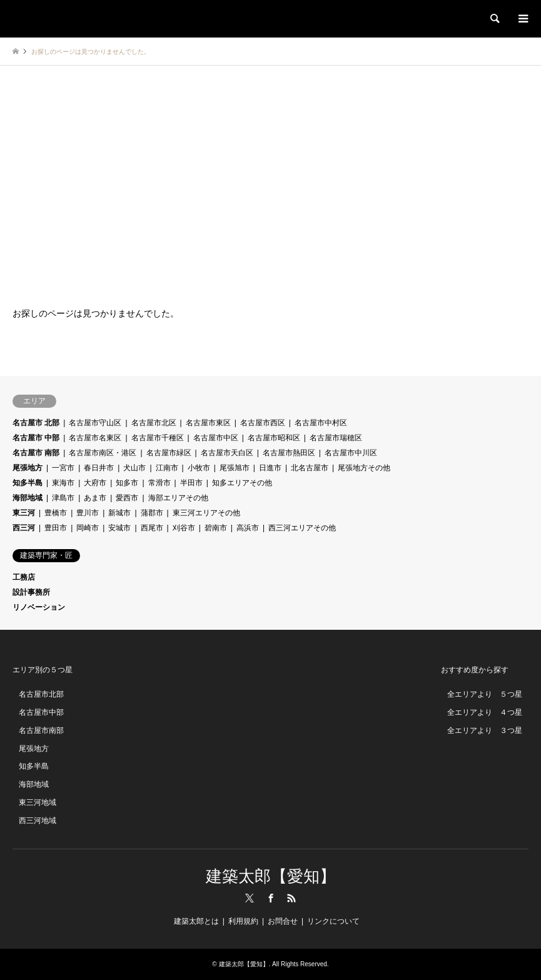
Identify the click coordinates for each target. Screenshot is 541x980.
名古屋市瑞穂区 (336, 438)
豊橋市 (56, 513)
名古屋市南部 (41, 730)
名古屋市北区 (154, 423)
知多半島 (28, 483)
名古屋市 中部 (36, 438)
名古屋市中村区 (321, 423)
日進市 (270, 468)
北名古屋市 (310, 468)
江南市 (167, 468)
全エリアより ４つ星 (485, 712)
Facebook (271, 898)
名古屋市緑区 (169, 453)
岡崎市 (88, 528)
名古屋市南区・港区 (103, 453)
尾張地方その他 (364, 468)
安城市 (119, 528)
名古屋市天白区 (227, 453)
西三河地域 (38, 821)
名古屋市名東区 (95, 438)
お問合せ (283, 921)
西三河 (24, 528)
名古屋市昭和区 (274, 438)
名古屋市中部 (41, 712)
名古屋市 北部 (36, 423)
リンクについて (333, 921)
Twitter (250, 898)
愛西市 (127, 498)
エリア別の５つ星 (43, 670)
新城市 (119, 513)
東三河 (24, 513)
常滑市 (159, 483)
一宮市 (63, 468)
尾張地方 (28, 468)
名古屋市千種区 (158, 438)
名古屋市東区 (208, 423)
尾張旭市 (235, 468)
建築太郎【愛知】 (271, 876)
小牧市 (199, 468)
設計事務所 (31, 592)
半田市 (191, 483)
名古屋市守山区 (95, 423)
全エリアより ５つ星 (485, 694)
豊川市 (88, 513)
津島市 (63, 498)
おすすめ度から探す (475, 670)
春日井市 (99, 468)
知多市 (127, 483)
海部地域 (28, 498)
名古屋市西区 (263, 423)
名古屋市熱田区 (289, 453)
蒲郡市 (152, 513)
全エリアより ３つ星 (485, 730)
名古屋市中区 (216, 438)
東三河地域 (38, 802)
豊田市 (56, 528)
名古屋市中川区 (351, 453)
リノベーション (39, 607)
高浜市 (248, 528)
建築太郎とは (196, 921)
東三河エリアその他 (206, 513)
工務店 (24, 577)
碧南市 (216, 528)
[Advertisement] (270, 184)
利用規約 (243, 921)
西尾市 (152, 528)
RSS (291, 898)
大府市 (95, 483)
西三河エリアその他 (302, 528)
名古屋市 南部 (36, 453)
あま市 (95, 498)
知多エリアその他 (242, 483)
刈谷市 (184, 528)
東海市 (63, 483)
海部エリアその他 (178, 498)
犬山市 (134, 468)
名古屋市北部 (41, 694)
